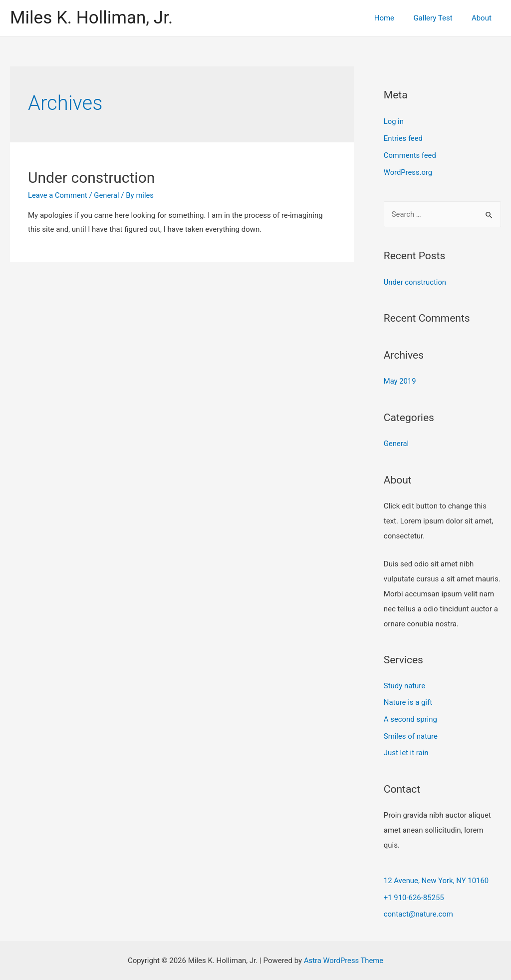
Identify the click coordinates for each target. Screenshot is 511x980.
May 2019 (400, 380)
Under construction (91, 178)
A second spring (411, 718)
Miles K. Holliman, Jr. (91, 18)
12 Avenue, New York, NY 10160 (437, 880)
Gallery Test (439, 18)
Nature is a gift (408, 701)
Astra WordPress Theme (344, 960)
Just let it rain (406, 752)
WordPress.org (408, 172)
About (484, 18)
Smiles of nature (411, 735)
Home (394, 18)
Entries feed (403, 138)
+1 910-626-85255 (414, 897)
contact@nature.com (419, 914)
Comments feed (410, 155)
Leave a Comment (58, 195)
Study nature (405, 684)
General (108, 195)
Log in (394, 121)
